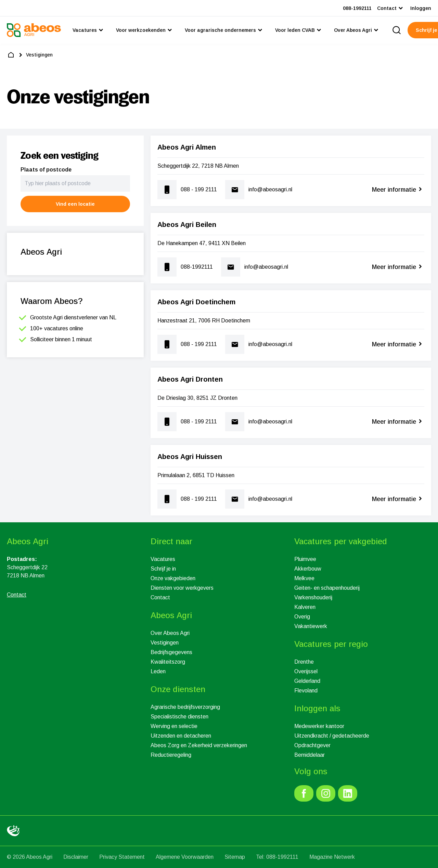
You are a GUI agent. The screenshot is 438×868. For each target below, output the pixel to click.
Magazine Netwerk (332, 857)
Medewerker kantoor (319, 726)
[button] (75, 204)
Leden (158, 671)
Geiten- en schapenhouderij (327, 588)
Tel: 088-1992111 (277, 857)
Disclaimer (76, 857)
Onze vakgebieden (173, 578)
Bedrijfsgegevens (171, 652)
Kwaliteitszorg (168, 662)
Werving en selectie (174, 726)
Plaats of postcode (46, 170)
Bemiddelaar (310, 755)
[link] (304, 793)
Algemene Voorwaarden (185, 857)
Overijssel (306, 671)
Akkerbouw (308, 569)
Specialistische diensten (179, 717)
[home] (11, 55)
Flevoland (306, 691)
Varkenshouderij (313, 597)
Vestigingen (165, 643)
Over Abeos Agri (170, 633)
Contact (160, 597)
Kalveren (305, 607)
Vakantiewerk (311, 626)
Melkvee (304, 578)
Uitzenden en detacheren (181, 736)
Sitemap (235, 857)
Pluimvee (305, 559)
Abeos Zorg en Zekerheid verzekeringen (199, 745)
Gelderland (307, 681)
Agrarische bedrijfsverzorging (185, 707)
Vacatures (163, 559)
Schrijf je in (163, 569)
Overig (302, 617)
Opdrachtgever (312, 745)
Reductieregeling (171, 755)
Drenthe (304, 662)
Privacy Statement (122, 857)
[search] (397, 30)
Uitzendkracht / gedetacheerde (332, 736)
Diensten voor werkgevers (182, 588)
